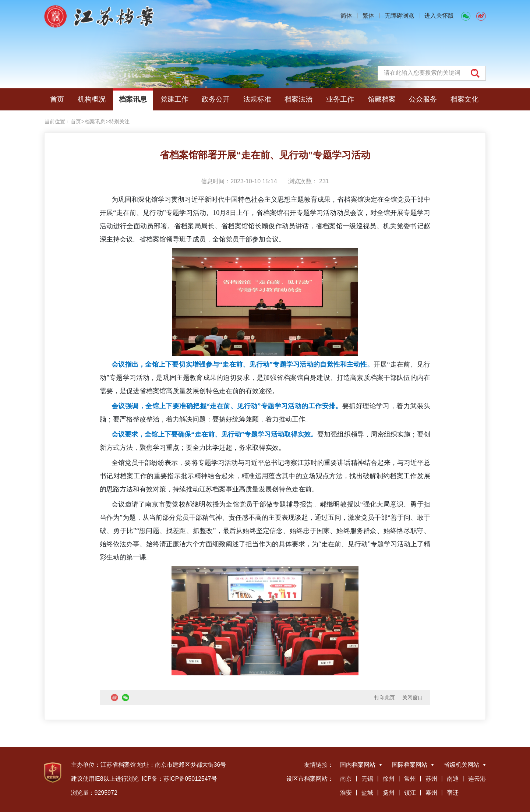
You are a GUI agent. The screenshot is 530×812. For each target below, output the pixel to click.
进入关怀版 (439, 16)
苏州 (431, 779)
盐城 (367, 793)
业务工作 (340, 99)
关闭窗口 (413, 698)
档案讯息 (133, 99)
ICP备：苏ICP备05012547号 (179, 779)
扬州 (389, 793)
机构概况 (92, 99)
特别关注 (119, 121)
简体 (346, 16)
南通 (453, 779)
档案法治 (298, 99)
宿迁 (453, 793)
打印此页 (385, 698)
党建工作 (174, 99)
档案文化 (464, 99)
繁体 (368, 16)
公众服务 (423, 99)
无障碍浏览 (399, 16)
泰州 (431, 793)
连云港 (477, 779)
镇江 (410, 793)
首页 (57, 99)
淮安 (346, 793)
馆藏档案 (382, 99)
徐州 (389, 779)
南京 (346, 779)
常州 (410, 779)
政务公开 (216, 99)
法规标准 (257, 99)
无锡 (367, 779)
